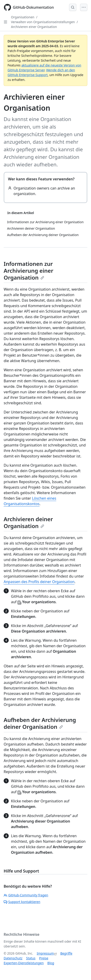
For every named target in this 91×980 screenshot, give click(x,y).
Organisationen (23, 17)
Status (31, 958)
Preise (44, 958)
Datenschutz (13, 958)
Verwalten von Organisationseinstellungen (43, 22)
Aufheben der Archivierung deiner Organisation (40, 723)
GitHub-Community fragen (26, 895)
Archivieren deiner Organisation (28, 522)
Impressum (45, 953)
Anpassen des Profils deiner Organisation (39, 582)
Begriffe (66, 953)
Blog (51, 963)
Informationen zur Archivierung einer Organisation (28, 271)
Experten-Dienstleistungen (24, 963)
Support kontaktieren (22, 902)
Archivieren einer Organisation (34, 27)
